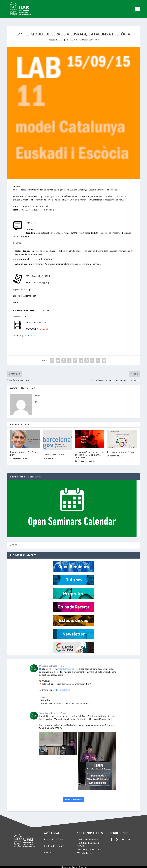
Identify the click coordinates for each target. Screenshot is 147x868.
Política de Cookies (54, 843)
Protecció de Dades (54, 837)
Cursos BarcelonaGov (54, 452)
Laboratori (94, 37)
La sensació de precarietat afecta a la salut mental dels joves (89, 452)
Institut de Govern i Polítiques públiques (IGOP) (88, 840)
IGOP (61, 37)
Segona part (29, 333)
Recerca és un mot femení (121, 450)
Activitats (83, 37)
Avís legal (49, 850)
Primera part (42, 326)
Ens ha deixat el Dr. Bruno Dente (24, 451)
